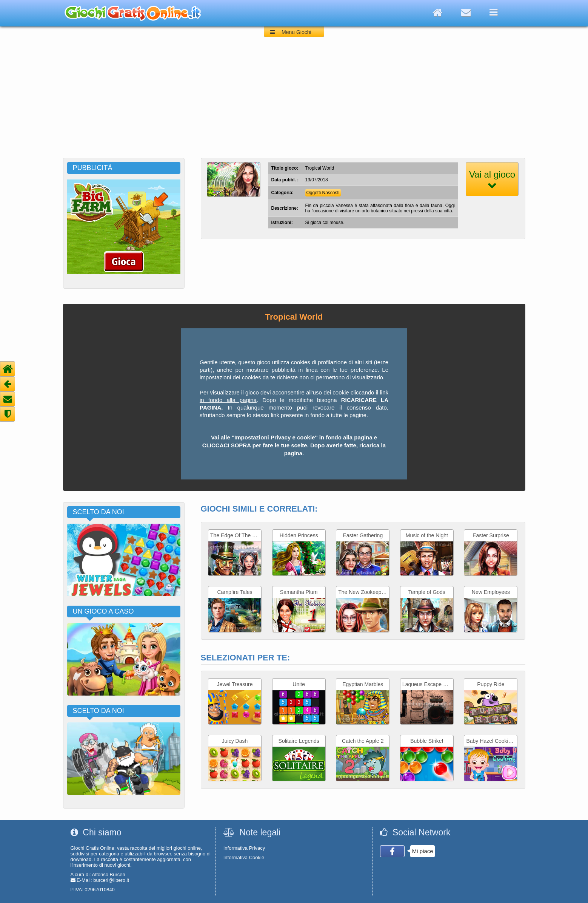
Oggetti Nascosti (323, 193)
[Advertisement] (294, 101)
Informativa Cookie (244, 857)
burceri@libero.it (111, 880)
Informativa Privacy (244, 848)
